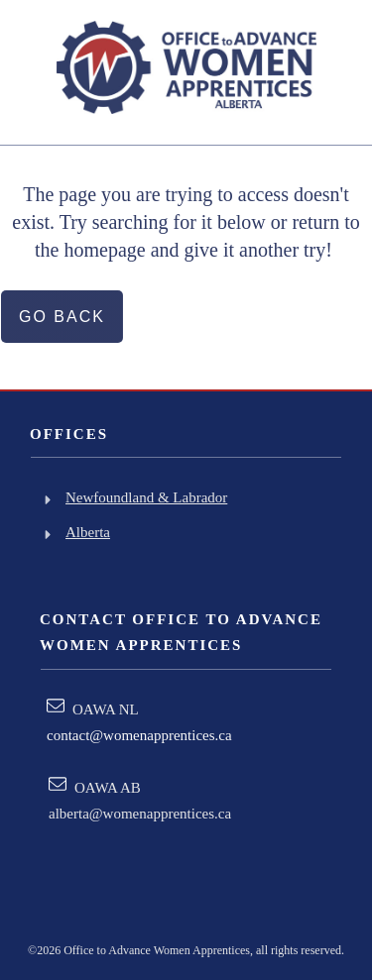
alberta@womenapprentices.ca (140, 814)
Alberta (88, 532)
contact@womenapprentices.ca (139, 735)
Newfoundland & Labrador (146, 497)
